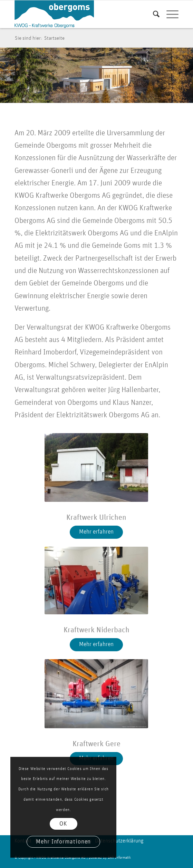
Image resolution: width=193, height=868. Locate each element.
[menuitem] (153, 14)
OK (63, 824)
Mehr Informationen (63, 842)
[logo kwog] (80, 14)
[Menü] (169, 14)
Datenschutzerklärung (119, 841)
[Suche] (153, 14)
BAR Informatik (119, 857)
